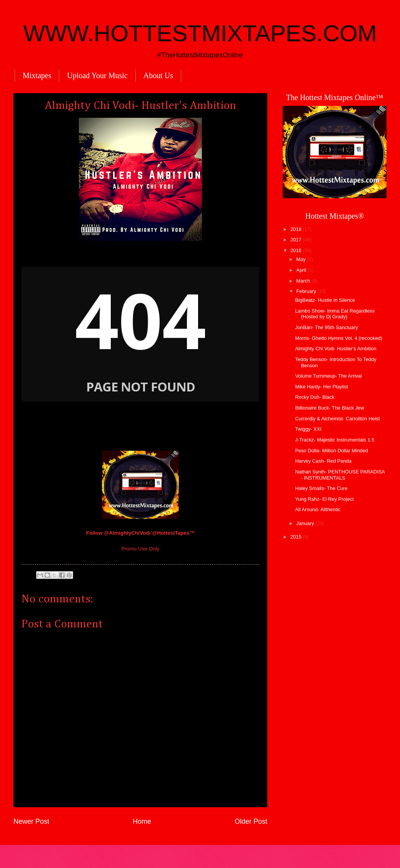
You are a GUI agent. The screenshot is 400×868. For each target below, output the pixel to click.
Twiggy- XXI (308, 429)
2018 (297, 229)
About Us (158, 75)
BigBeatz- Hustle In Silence (325, 300)
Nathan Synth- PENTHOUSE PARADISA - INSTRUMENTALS (340, 475)
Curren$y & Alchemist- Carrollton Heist (337, 419)
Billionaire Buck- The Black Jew (329, 408)
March (304, 281)
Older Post (251, 821)
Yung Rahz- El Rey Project (324, 499)
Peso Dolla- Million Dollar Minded (332, 451)
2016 (297, 250)
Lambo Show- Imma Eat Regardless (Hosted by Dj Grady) (335, 314)
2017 (297, 240)
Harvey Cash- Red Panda (323, 461)
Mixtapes (37, 75)
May (302, 259)
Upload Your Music (97, 75)
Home (142, 821)
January (306, 523)
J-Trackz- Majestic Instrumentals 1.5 (335, 440)
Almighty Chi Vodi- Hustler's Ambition (336, 349)
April (302, 270)
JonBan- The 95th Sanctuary (327, 327)
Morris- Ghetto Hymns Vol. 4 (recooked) (339, 338)
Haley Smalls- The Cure (321, 488)
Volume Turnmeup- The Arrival (328, 376)
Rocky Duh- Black (315, 397)
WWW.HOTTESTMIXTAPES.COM (200, 33)
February (307, 291)
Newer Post (31, 821)
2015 (297, 537)
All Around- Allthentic (318, 509)
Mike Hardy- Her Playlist (322, 387)
